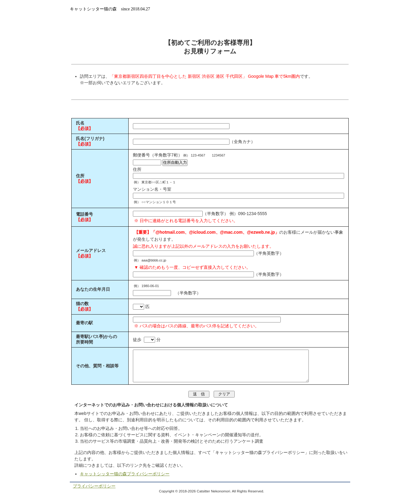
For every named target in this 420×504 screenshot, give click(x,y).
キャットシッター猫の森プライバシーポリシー (125, 480)
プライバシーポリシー (94, 492)
